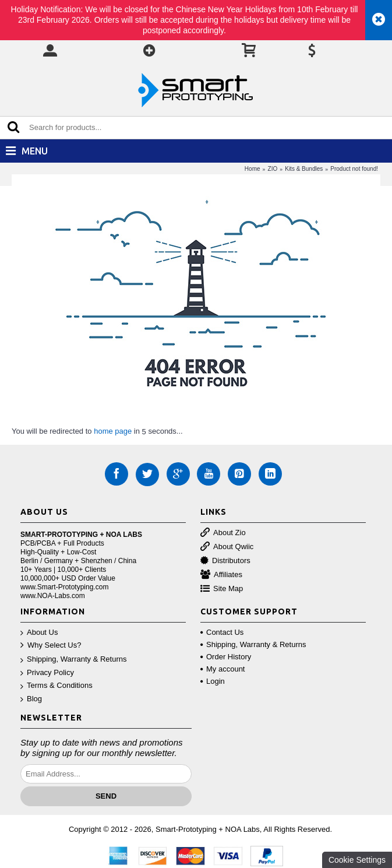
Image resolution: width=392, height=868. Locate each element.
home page (113, 431)
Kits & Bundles (304, 169)
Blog (31, 699)
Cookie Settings (357, 860)
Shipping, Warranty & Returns (73, 660)
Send (106, 796)
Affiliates (221, 575)
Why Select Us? (51, 646)
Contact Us (222, 632)
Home (252, 169)
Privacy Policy (47, 673)
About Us (39, 633)
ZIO (273, 169)
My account (223, 669)
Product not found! (354, 169)
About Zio (223, 533)
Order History (226, 657)
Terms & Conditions (56, 686)
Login (213, 681)
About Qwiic (227, 547)
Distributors (225, 561)
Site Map (222, 589)
